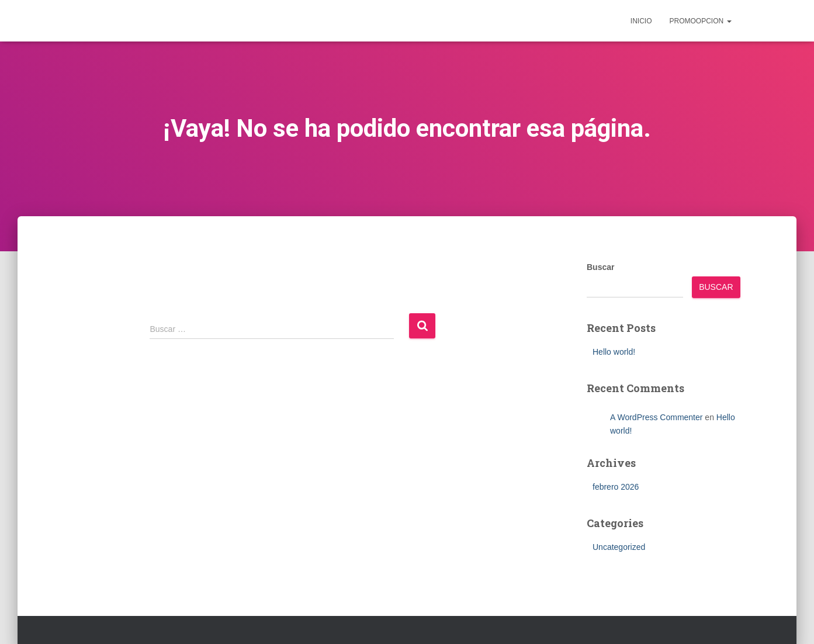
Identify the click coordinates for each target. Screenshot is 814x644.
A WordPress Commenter (656, 417)
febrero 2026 (616, 487)
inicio (641, 21)
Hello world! (614, 352)
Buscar (600, 267)
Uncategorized (619, 547)
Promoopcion (700, 21)
